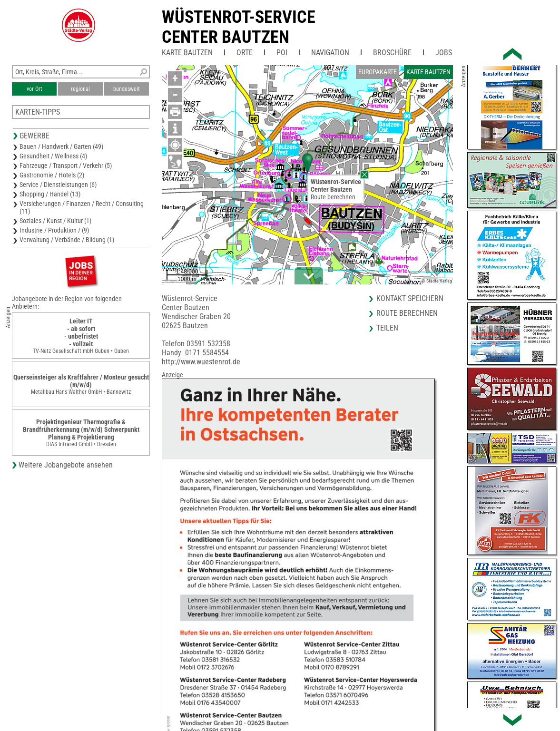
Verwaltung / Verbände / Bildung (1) (67, 240)
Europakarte (378, 72)
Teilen (387, 328)
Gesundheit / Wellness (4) (53, 156)
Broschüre (392, 53)
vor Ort (34, 89)
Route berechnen (333, 197)
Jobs (444, 53)
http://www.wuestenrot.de (201, 362)
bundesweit (127, 89)
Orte (245, 53)
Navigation (330, 53)
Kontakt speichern (410, 298)
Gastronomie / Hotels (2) (52, 175)
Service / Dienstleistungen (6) (58, 185)
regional (80, 89)
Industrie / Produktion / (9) (54, 230)
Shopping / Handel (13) (50, 194)
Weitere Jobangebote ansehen (66, 465)
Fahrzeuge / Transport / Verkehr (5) (66, 166)
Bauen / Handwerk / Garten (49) (61, 146)
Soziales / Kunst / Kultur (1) (55, 221)
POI (282, 53)
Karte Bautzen (187, 53)
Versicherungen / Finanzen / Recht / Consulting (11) (82, 207)
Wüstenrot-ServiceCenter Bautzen (239, 27)
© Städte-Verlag (437, 281)
